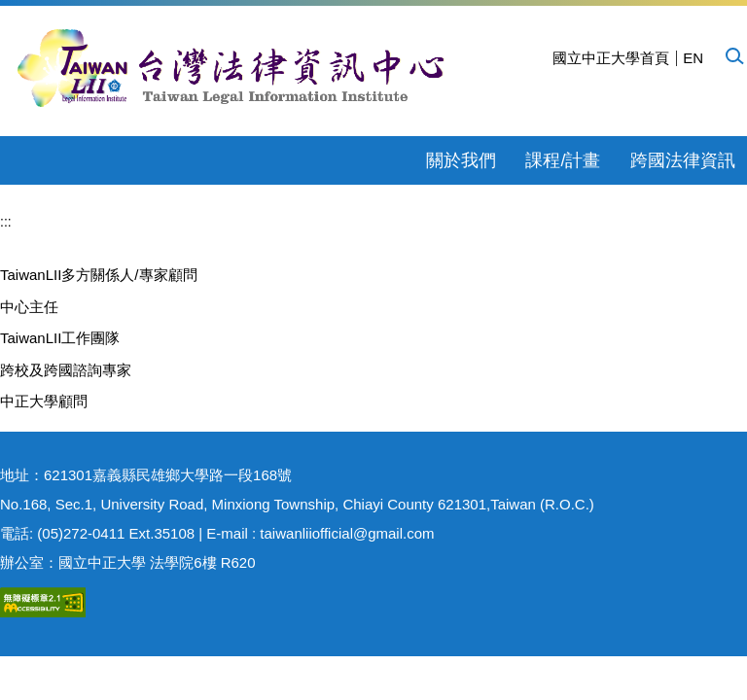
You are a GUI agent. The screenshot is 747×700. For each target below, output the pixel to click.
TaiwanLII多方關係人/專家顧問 (99, 275)
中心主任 (29, 307)
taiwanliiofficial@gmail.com (347, 533)
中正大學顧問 (44, 401)
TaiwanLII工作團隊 (60, 338)
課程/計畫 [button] (563, 160)
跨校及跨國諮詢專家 (66, 370)
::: (6, 222)
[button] (733, 55)
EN (693, 58)
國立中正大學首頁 (611, 58)
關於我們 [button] (461, 160)
